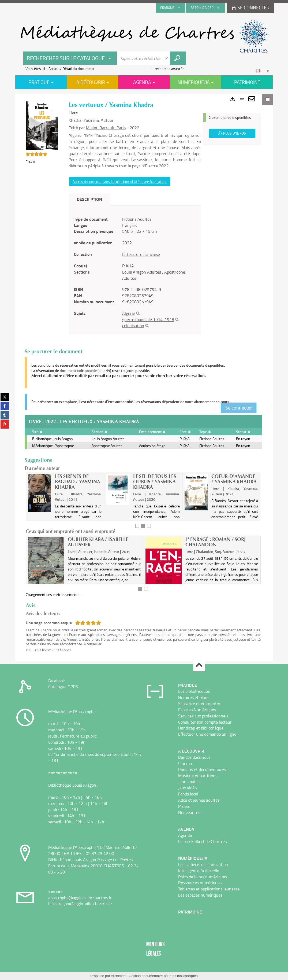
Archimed (118, 976)
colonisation (133, 326)
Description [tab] (89, 199)
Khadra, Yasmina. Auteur (91, 120)
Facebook (57, 681)
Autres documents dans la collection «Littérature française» (120, 181)
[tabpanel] (135, 272)
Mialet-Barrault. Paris (106, 128)
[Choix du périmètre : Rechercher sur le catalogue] (70, 58)
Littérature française (141, 254)
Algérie (129, 313)
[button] (42, 125)
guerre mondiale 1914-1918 (148, 319)
